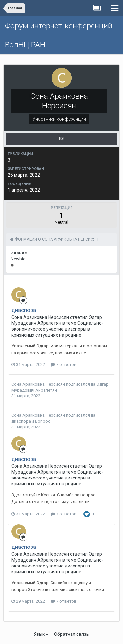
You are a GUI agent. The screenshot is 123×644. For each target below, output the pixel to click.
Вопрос (43, 421)
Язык (41, 634)
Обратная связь (72, 634)
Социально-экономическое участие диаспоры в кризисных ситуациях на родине (57, 329)
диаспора (24, 310)
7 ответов (64, 365)
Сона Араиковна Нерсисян (38, 384)
